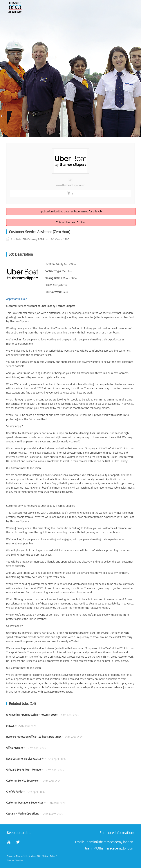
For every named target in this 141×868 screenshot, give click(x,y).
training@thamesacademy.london (109, 848)
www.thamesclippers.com (71, 185)
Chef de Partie (14, 792)
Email (71, 193)
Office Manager (15, 748)
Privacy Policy (49, 856)
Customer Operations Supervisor (25, 803)
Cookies (19, 860)
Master (10, 726)
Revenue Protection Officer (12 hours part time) (34, 737)
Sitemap (11, 860)
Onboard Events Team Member (24, 770)
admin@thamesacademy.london (110, 842)
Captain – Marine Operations (22, 814)
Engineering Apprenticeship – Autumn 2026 (31, 715)
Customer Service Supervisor (22, 781)
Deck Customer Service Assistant (25, 759)
